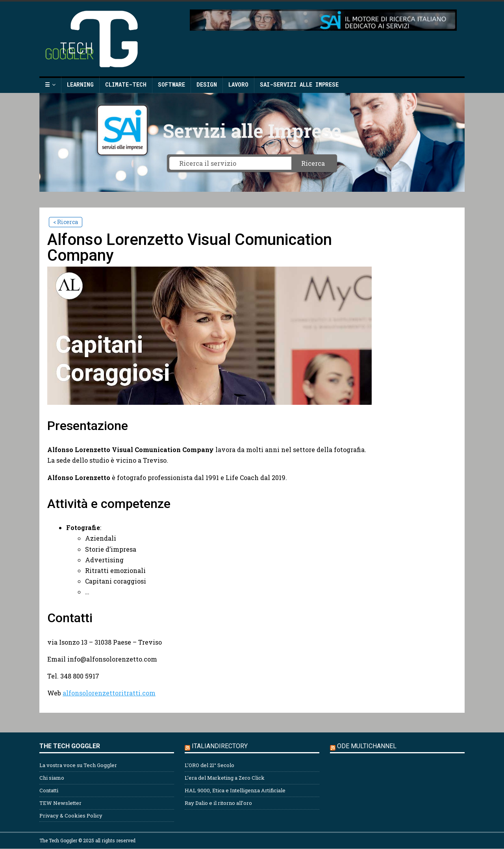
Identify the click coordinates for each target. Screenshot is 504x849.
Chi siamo (52, 778)
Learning (80, 84)
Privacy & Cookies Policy (71, 816)
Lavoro (238, 84)
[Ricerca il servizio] (230, 163)
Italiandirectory (220, 746)
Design (207, 84)
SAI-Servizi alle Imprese (299, 84)
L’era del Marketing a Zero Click (225, 778)
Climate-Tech (126, 84)
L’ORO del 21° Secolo (209, 765)
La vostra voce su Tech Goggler (78, 765)
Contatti (49, 790)
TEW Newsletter (60, 803)
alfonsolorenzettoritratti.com (109, 693)
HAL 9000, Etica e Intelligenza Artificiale (235, 790)
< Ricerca (66, 222)
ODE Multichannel (367, 746)
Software (171, 84)
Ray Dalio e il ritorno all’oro (218, 803)
